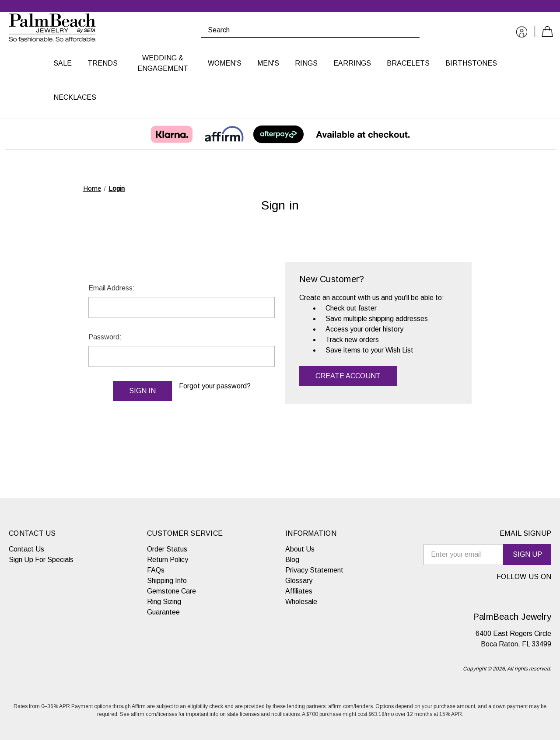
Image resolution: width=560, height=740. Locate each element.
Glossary (299, 581)
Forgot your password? (215, 386)
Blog (292, 560)
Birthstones (471, 63)
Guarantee (163, 612)
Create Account (348, 376)
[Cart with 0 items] (547, 33)
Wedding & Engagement (163, 63)
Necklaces (75, 97)
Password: (105, 337)
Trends (103, 63)
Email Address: (112, 288)
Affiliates (299, 591)
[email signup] (464, 555)
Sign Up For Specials (41, 560)
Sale (63, 63)
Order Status (167, 549)
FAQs (156, 570)
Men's (268, 63)
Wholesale (301, 602)
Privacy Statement (314, 570)
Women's (225, 63)
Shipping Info (167, 581)
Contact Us (26, 549)
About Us (300, 549)
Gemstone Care (171, 591)
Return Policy (168, 560)
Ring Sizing (164, 602)
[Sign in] (522, 33)
